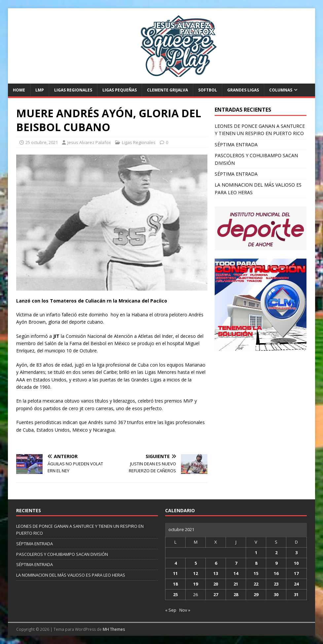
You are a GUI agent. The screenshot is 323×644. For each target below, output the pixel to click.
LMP (40, 90)
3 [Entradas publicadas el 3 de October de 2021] (296, 553)
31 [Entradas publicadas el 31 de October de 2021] (296, 594)
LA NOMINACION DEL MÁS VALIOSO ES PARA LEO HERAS (71, 575)
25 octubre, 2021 (42, 142)
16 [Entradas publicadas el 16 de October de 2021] (276, 573)
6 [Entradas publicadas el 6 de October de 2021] (216, 563)
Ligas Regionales (73, 90)
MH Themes (114, 629)
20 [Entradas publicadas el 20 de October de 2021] (216, 584)
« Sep (171, 610)
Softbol (208, 90)
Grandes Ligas (243, 90)
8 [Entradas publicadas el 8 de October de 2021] (256, 563)
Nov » (185, 610)
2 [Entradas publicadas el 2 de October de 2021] (276, 553)
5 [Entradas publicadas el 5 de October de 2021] (196, 563)
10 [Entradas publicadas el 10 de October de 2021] (296, 563)
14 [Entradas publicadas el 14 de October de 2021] (236, 573)
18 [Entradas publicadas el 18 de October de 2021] (175, 584)
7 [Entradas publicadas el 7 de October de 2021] (236, 563)
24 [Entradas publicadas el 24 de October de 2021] (296, 584)
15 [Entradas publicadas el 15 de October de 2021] (256, 573)
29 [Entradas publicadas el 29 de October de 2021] (256, 594)
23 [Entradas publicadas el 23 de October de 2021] (276, 584)
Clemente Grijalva (167, 90)
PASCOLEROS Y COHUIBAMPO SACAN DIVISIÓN (62, 554)
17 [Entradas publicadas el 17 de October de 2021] (296, 573)
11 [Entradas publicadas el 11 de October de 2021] (175, 573)
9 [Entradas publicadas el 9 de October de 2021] (276, 563)
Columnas (281, 90)
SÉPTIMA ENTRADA (236, 144)
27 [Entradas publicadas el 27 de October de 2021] (216, 594)
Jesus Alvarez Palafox (89, 142)
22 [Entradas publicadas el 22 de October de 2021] (256, 584)
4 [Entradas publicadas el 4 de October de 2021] (176, 563)
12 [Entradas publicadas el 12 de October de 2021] (196, 573)
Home (19, 90)
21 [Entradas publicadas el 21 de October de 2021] (236, 584)
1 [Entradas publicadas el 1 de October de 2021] (256, 553)
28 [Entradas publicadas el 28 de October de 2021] (236, 594)
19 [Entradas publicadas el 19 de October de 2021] (196, 584)
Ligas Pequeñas (120, 90)
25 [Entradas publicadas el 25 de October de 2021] (175, 594)
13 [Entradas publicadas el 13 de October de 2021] (216, 573)
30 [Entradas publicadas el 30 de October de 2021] (276, 594)
